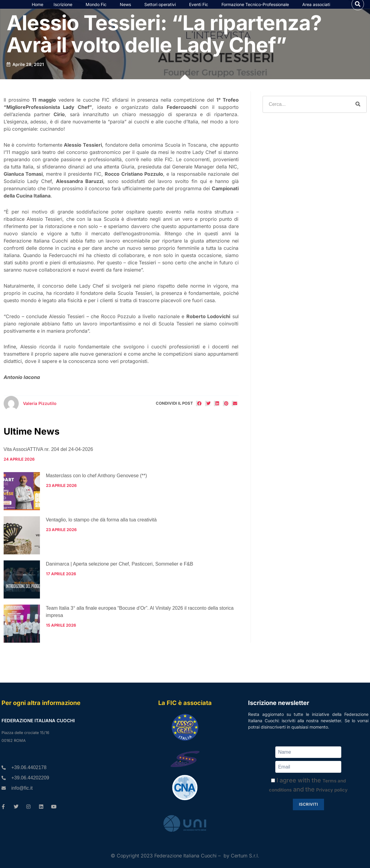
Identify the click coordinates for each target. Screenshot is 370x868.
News (127, 10)
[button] (358, 10)
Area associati (318, 10)
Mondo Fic (98, 10)
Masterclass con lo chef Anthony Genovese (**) (97, 487)
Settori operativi (162, 10)
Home (38, 10)
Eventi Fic (200, 10)
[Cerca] (358, 116)
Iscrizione (64, 10)
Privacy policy (332, 790)
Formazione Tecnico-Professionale (257, 10)
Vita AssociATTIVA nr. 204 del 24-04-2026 (48, 460)
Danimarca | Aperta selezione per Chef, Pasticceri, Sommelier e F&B (120, 575)
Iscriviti (308, 804)
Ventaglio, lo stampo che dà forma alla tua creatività (101, 531)
